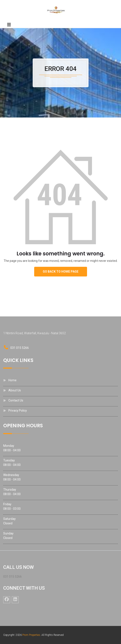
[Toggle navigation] (9, 25)
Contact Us (16, 400)
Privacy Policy (18, 411)
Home (12, 380)
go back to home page (61, 272)
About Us (15, 390)
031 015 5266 (20, 348)
